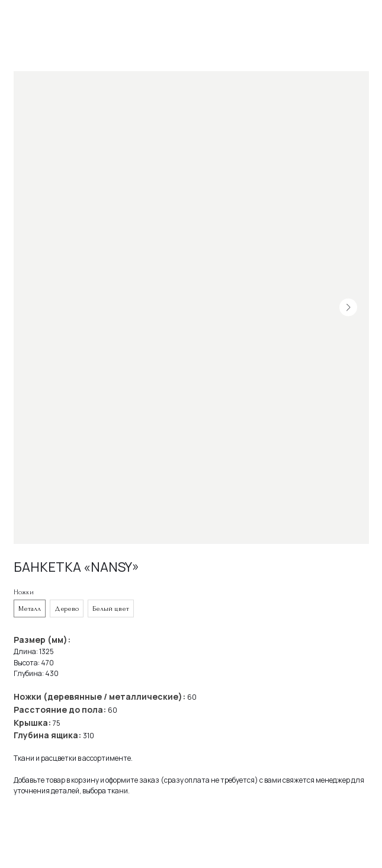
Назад (30, 17)
